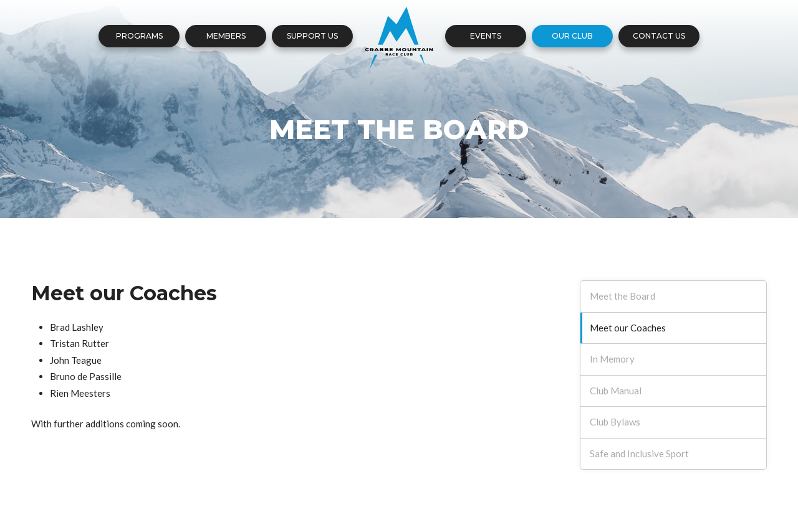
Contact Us (659, 36)
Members (226, 36)
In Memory (612, 359)
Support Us (312, 36)
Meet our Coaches (628, 328)
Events (486, 36)
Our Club (572, 36)
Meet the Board (623, 296)
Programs (139, 36)
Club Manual (616, 391)
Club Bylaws (615, 422)
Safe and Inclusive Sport (639, 454)
